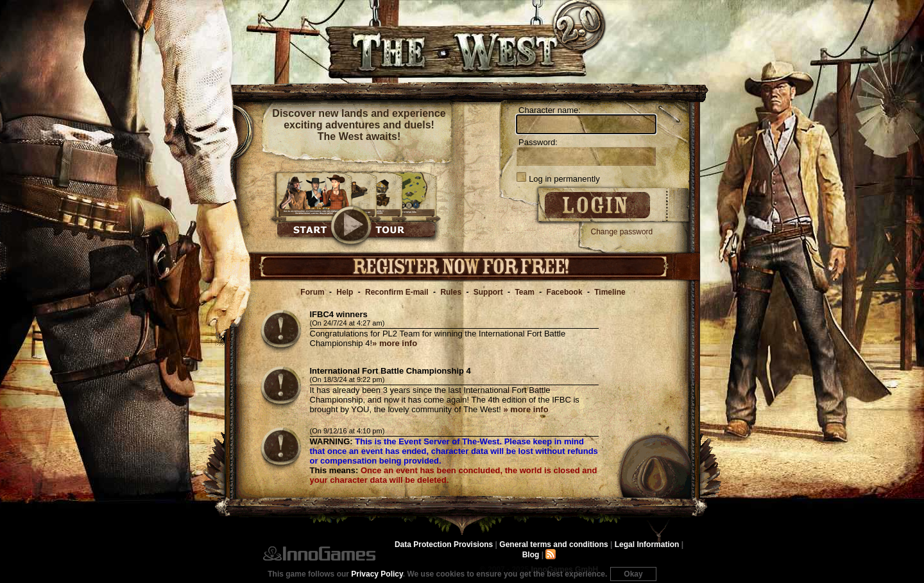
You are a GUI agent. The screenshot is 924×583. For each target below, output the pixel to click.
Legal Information (647, 544)
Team (524, 292)
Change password (622, 232)
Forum (312, 292)
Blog (531, 555)
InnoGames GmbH (319, 553)
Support (488, 292)
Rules (451, 292)
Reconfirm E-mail (397, 292)
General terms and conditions (553, 544)
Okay (633, 574)
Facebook (565, 292)
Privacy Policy (377, 574)
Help (345, 292)
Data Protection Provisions (444, 544)
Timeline (610, 292)
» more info (395, 343)
